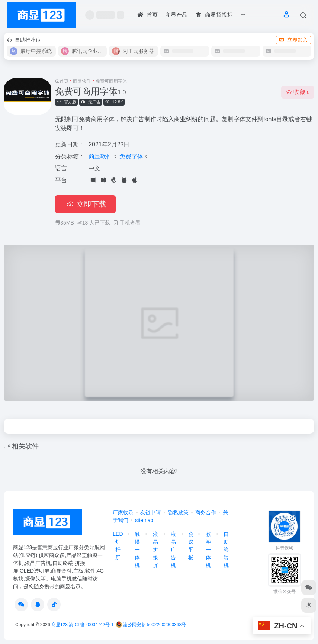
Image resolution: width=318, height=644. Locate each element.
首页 (64, 81)
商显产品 (176, 15)
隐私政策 (178, 512)
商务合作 (206, 512)
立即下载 (85, 204)
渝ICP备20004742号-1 (91, 625)
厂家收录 (123, 512)
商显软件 (82, 81)
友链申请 (151, 512)
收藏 (298, 92)
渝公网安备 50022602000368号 (151, 625)
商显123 (60, 625)
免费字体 (131, 156)
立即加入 (293, 40)
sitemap (144, 520)
